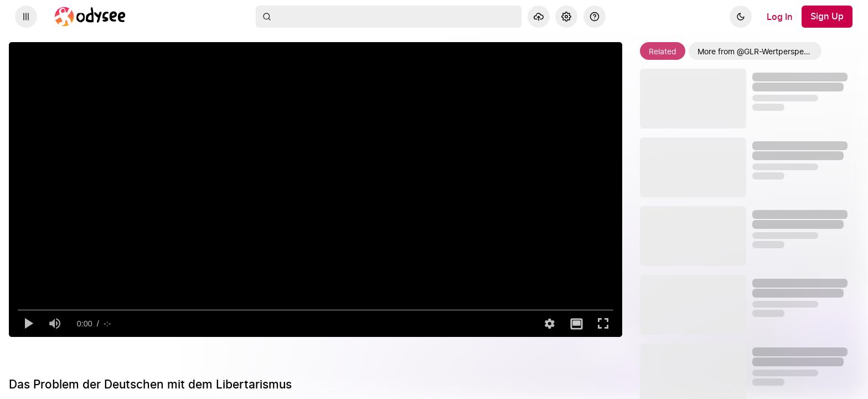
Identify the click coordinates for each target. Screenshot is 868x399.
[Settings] (566, 17)
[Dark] (741, 17)
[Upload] (539, 17)
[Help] (595, 17)
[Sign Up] (827, 17)
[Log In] (780, 17)
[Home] (90, 17)
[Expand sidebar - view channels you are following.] (26, 17)
